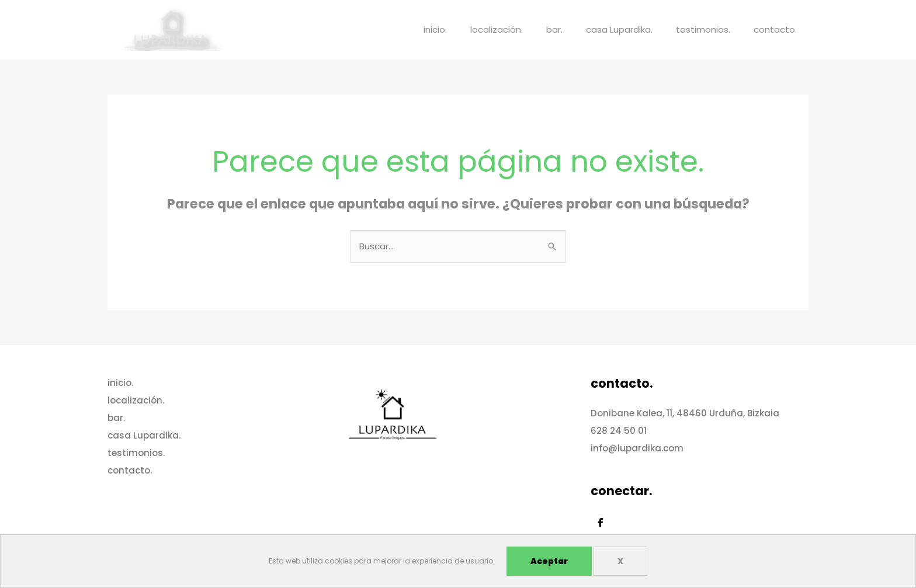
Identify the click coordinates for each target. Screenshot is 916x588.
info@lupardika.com (637, 448)
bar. (554, 29)
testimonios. (703, 29)
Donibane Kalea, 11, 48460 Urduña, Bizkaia (685, 413)
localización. (497, 29)
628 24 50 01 (619, 431)
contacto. (775, 29)
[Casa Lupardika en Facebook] (600, 522)
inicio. (435, 29)
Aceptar (549, 561)
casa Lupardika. (619, 29)
